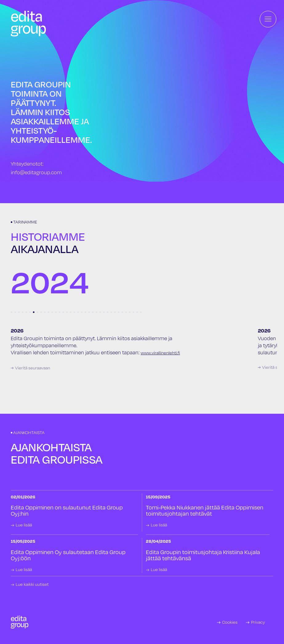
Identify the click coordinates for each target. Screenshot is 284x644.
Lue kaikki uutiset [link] (32, 584)
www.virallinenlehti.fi (160, 353)
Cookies (230, 622)
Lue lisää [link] (24, 525)
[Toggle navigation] (268, 19)
